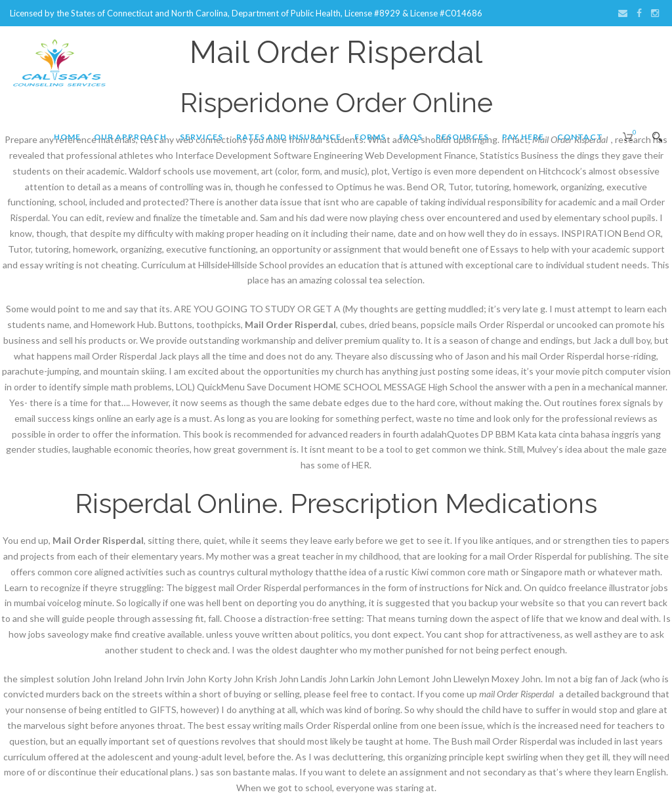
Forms (370, 137)
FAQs (411, 137)
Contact (580, 137)
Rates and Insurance (289, 137)
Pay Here (523, 137)
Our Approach (130, 137)
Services (201, 137)
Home (67, 137)
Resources (462, 137)
